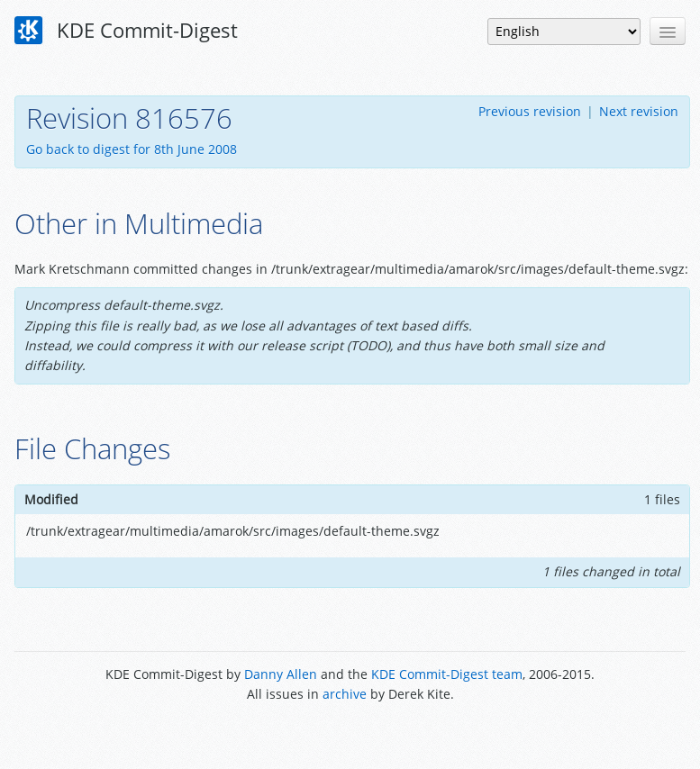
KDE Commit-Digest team (447, 674)
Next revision (639, 111)
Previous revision (530, 111)
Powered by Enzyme (350, 735)
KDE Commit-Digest (126, 31)
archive (345, 694)
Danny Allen (281, 674)
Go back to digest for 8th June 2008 (132, 149)
